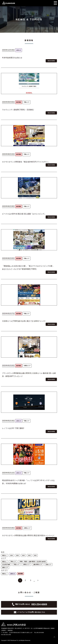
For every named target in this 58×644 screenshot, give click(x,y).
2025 (17, 555)
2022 (35, 555)
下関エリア (13, 562)
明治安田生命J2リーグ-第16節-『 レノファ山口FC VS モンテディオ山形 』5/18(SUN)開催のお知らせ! (28, 482)
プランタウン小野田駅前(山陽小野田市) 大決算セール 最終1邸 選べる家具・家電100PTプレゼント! (29, 375)
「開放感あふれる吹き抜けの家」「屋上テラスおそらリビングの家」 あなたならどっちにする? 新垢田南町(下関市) (28, 267)
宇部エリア (16, 564)
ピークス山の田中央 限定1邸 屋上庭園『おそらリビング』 (24, 214)
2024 (23, 555)
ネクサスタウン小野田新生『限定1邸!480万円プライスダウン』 (26, 162)
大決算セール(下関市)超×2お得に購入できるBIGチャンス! (24, 321)
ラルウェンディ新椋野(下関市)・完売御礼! (18, 110)
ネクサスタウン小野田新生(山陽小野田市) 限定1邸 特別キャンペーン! (28, 535)
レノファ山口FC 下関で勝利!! (13, 428)
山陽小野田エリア (38, 564)
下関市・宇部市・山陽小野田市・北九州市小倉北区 (33, 562)
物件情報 (20, 574)
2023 (29, 555)
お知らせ (12, 574)
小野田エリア (26, 564)
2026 (11, 555)
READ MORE (51, 61)
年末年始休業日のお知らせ (12, 58)
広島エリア (48, 564)
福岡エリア (5, 568)
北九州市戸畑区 (6, 564)
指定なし (5, 555)
